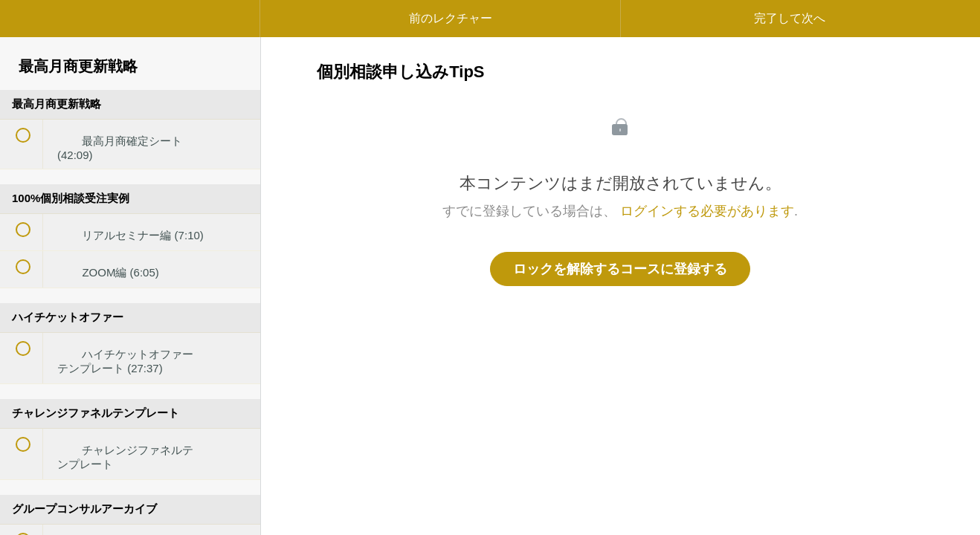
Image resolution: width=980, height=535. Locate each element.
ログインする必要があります (707, 211)
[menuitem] (130, 33)
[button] (26, 26)
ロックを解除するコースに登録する (620, 269)
